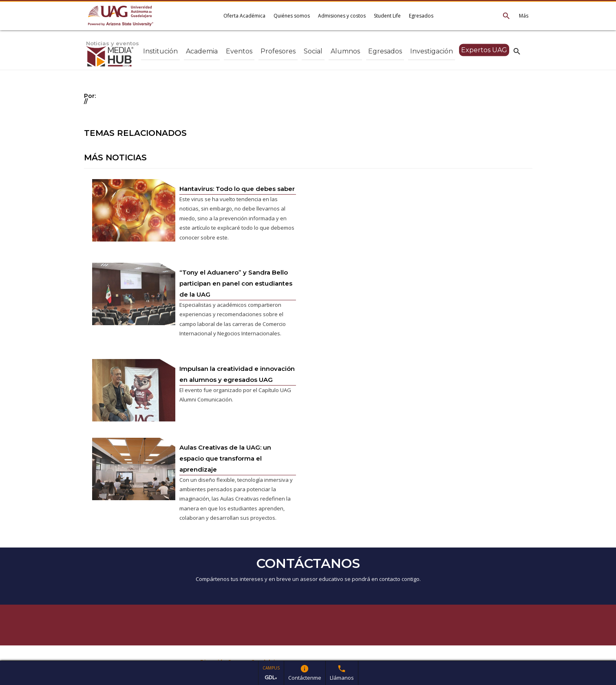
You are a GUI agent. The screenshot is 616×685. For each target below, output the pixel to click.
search (517, 51)
